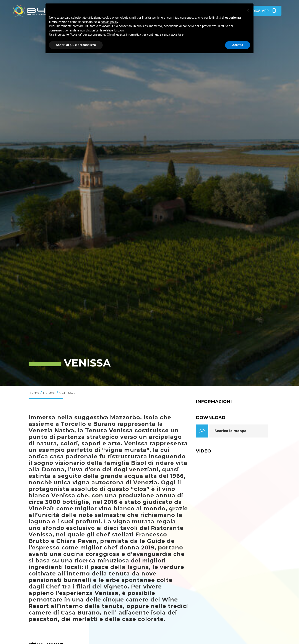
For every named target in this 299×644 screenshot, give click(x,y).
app (261, 11)
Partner (49, 393)
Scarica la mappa (230, 431)
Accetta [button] (238, 45)
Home (34, 393)
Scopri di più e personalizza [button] (76, 45)
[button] (248, 10)
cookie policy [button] (109, 22)
